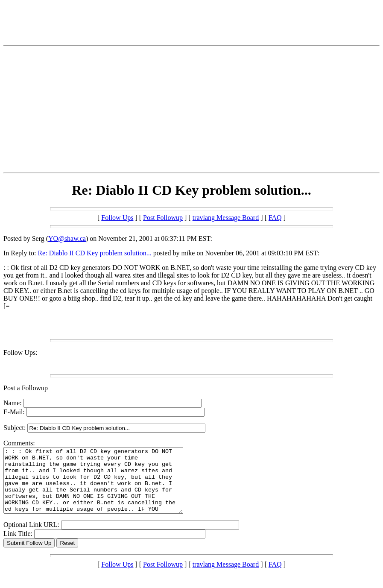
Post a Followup (26, 388)
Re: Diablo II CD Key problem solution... (94, 253)
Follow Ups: (20, 353)
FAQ (275, 218)
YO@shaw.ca (67, 238)
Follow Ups (117, 218)
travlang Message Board (226, 218)
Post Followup (163, 218)
